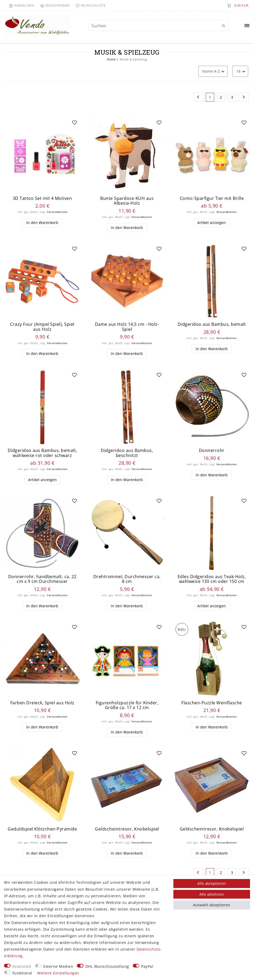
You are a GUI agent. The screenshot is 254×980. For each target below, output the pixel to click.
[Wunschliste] (89, 5)
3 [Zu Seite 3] (232, 97)
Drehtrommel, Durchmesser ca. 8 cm (127, 581)
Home (111, 59)
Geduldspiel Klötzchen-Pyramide (42, 832)
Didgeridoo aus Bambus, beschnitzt (127, 454)
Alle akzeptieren (212, 883)
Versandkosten (57, 212)
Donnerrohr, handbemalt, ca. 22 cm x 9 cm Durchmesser (42, 581)
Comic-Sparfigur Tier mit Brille (212, 198)
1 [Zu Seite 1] (210, 97)
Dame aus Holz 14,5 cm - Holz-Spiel (127, 328)
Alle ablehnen (212, 894)
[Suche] (224, 26)
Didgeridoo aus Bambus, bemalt (212, 325)
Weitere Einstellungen (58, 973)
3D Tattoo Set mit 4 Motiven (42, 198)
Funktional (22, 973)
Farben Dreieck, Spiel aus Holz (42, 705)
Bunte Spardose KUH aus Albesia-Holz (127, 201)
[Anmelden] (21, 5)
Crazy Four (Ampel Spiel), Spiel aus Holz (42, 328)
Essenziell (22, 966)
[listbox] (212, 281)
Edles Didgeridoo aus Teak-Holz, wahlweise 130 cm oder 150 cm (212, 581)
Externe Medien (58, 966)
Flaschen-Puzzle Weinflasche (212, 705)
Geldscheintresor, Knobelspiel (127, 832)
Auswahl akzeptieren (212, 905)
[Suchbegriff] (159, 26)
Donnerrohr (212, 452)
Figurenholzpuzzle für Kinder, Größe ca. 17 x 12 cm (127, 708)
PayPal (147, 966)
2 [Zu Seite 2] (221, 97)
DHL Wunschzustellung (107, 966)
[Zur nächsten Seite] (244, 97)
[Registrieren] (55, 5)
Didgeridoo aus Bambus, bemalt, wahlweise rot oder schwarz (42, 454)
